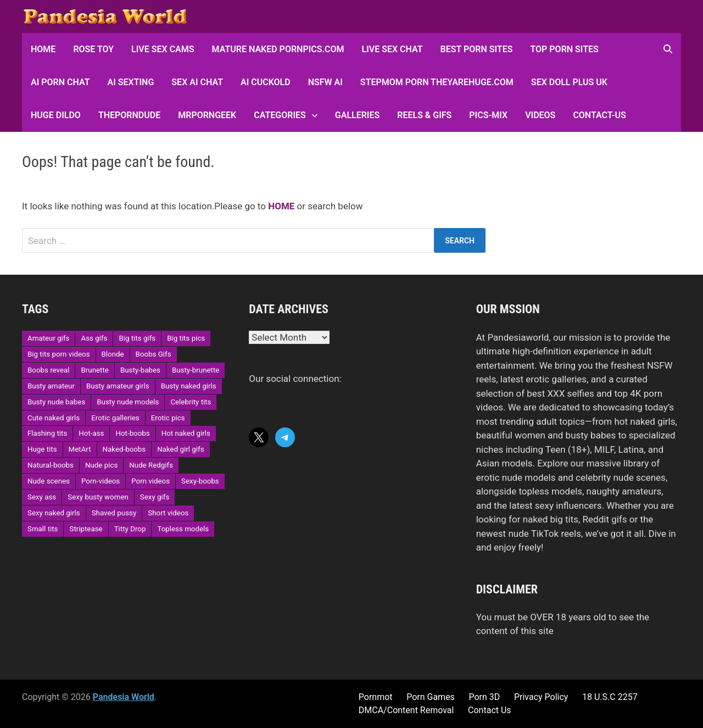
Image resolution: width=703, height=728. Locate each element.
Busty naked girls (189, 386)
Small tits (43, 529)
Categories (280, 115)
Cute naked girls (54, 418)
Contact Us (490, 710)
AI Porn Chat (60, 82)
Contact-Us (599, 115)
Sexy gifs (155, 497)
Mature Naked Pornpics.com (278, 49)
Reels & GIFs (424, 115)
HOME (43, 49)
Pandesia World (124, 697)
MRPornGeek (207, 115)
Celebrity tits (191, 402)
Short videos (168, 513)
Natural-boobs (51, 465)
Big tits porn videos (59, 354)
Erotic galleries (115, 418)
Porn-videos (101, 481)
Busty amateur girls (118, 386)
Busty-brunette (196, 370)
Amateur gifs (48, 338)
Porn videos (150, 481)
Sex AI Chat (197, 82)
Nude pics (101, 465)
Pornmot (376, 697)
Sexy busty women (98, 497)
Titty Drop (130, 529)
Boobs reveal (48, 370)
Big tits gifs (137, 338)
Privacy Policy (541, 697)
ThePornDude (129, 115)
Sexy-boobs (200, 481)
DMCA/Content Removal (406, 710)
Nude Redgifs (151, 465)
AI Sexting (131, 82)
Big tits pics (186, 338)
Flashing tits (47, 433)
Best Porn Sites (477, 49)
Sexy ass (42, 497)
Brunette (94, 370)
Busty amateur (51, 386)
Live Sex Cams (163, 49)
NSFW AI (325, 82)
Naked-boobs (124, 449)
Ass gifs (94, 338)
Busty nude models (128, 402)
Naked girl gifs (180, 449)
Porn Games (431, 697)
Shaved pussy (114, 513)
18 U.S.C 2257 (610, 697)
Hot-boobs (132, 433)
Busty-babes (140, 370)
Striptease (86, 529)
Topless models (183, 529)
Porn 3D (484, 697)
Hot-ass (91, 433)
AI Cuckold (266, 82)
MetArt (80, 449)
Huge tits (42, 449)
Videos (540, 115)
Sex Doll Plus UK (569, 82)
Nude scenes (49, 481)
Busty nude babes (56, 402)
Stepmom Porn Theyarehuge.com (437, 82)
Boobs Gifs (154, 354)
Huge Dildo (56, 115)
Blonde (113, 354)
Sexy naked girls (54, 513)
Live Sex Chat (392, 49)
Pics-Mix (488, 115)
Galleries (357, 115)
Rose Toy (93, 49)
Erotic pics (168, 418)
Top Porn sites (564, 49)
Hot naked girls (186, 433)
